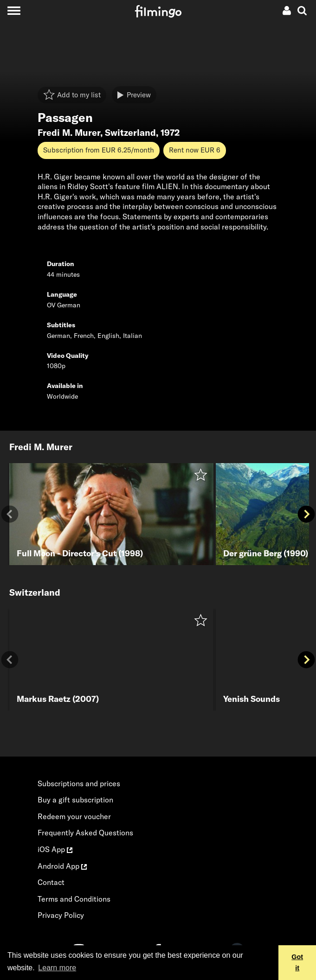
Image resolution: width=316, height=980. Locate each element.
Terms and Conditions (74, 899)
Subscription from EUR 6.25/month (99, 150)
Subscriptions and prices (79, 783)
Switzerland (130, 133)
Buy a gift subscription (75, 800)
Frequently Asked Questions (85, 833)
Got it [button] (297, 962)
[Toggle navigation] (14, 10)
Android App (62, 866)
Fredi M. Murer (69, 133)
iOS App (55, 849)
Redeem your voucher (74, 816)
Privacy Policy (61, 915)
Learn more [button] (57, 968)
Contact (51, 882)
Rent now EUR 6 (195, 150)
